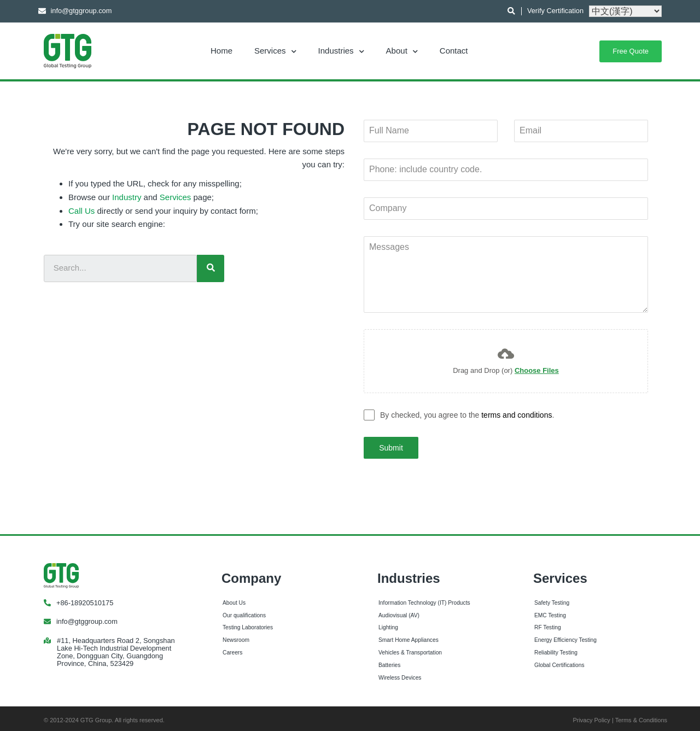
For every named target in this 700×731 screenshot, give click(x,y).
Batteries (389, 661)
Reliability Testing (556, 648)
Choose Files (537, 370)
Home (221, 51)
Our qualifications (244, 611)
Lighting (388, 623)
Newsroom (236, 636)
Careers (232, 648)
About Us (234, 598)
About (402, 51)
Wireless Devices (400, 673)
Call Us (81, 211)
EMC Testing (550, 611)
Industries (341, 51)
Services (275, 51)
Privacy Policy (591, 716)
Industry (127, 197)
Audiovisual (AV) (399, 611)
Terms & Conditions (641, 716)
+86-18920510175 (85, 598)
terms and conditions (517, 415)
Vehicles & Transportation (410, 648)
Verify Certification (555, 11)
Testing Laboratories (248, 623)
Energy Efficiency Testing (565, 636)
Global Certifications (559, 661)
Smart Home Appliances (409, 636)
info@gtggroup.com (87, 617)
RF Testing (548, 623)
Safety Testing (552, 598)
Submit (391, 448)
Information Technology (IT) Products (424, 598)
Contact (454, 51)
